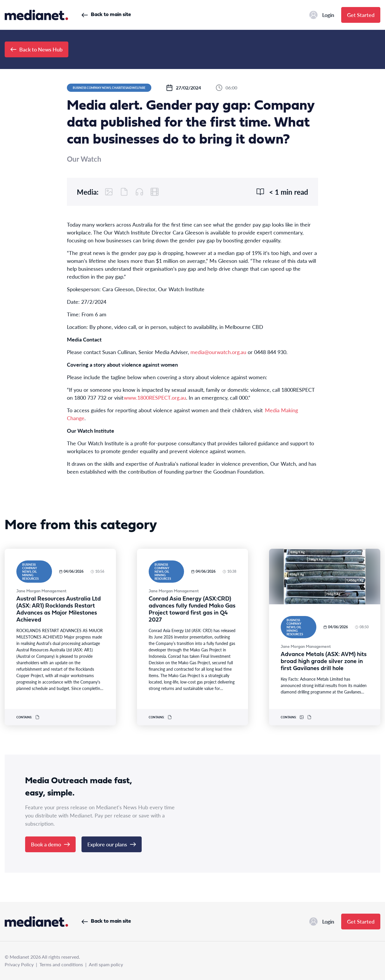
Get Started (361, 15)
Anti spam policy (106, 964)
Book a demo (50, 844)
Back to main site (106, 15)
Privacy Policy (19, 964)
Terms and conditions (61, 964)
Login (322, 15)
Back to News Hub (37, 49)
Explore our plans (112, 844)
